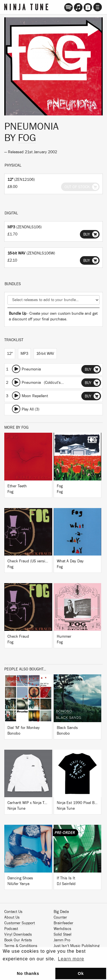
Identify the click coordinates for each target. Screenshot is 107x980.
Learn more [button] (71, 959)
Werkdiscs (62, 929)
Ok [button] (81, 973)
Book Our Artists (18, 940)
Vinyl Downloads (18, 935)
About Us (12, 917)
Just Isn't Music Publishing (77, 946)
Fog (27, 138)
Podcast (11, 929)
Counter (60, 917)
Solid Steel (62, 935)
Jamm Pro (62, 940)
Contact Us (13, 912)
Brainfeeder (63, 923)
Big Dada (61, 912)
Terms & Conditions (21, 946)
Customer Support (20, 923)
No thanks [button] (28, 973)
